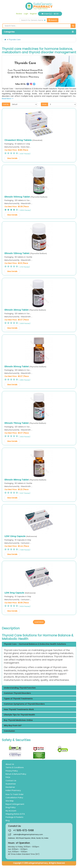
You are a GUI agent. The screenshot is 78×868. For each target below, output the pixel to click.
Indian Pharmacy (13, 790)
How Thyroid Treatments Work (19, 709)
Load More (39, 622)
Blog (8, 820)
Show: (45, 104)
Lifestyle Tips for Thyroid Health (19, 715)
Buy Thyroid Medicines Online (18, 720)
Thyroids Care (15, 40)
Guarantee (11, 784)
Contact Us (11, 781)
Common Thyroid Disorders (17, 693)
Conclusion (9, 731)
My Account (11, 811)
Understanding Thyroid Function (20, 688)
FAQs (8, 777)
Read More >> (8, 99)
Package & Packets (14, 817)
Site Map (10, 801)
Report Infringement (15, 804)
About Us (10, 764)
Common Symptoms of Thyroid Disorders (24, 704)
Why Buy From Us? (13, 726)
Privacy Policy (12, 771)
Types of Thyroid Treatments (18, 699)
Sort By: (6, 104)
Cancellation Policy (14, 798)
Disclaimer (10, 787)
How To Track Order (15, 794)
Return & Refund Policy (16, 774)
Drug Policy (11, 807)
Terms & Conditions (15, 767)
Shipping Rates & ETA (15, 814)
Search (53, 20)
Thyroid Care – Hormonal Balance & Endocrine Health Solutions (35, 644)
